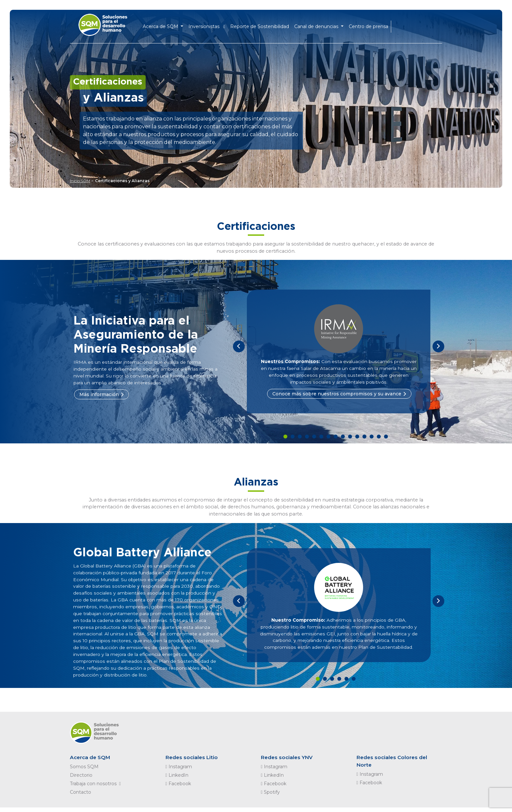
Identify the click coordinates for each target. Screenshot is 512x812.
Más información (99, 395)
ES (411, 25)
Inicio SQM (80, 181)
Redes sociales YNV (288, 762)
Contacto (80, 797)
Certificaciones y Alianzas (122, 181)
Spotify (270, 797)
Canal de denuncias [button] (321, 25)
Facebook (178, 788)
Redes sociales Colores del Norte (393, 765)
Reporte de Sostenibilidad (264, 25)
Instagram (179, 771)
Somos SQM (84, 771)
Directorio (81, 780)
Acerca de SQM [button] (165, 25)
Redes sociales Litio (192, 762)
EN (401, 25)
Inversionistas (211, 25)
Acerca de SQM (91, 762)
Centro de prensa (372, 25)
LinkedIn (177, 780)
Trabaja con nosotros (97, 788)
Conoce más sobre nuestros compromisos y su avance (337, 394)
